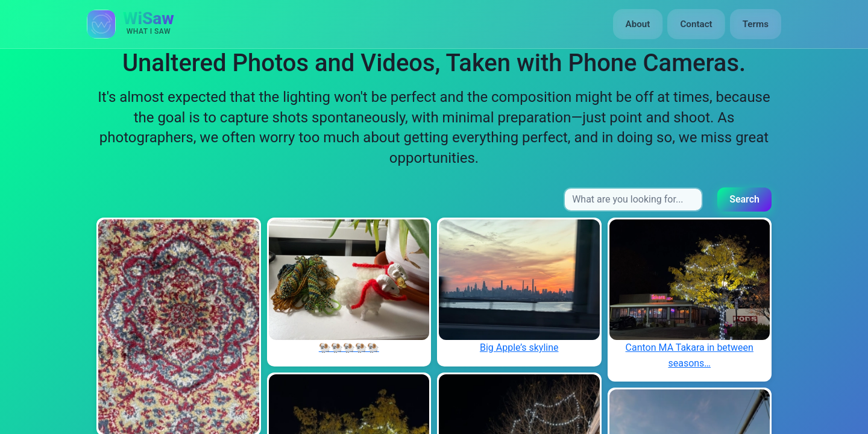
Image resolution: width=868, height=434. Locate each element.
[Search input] (633, 200)
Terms (756, 24)
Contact (696, 24)
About (638, 24)
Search (744, 199)
